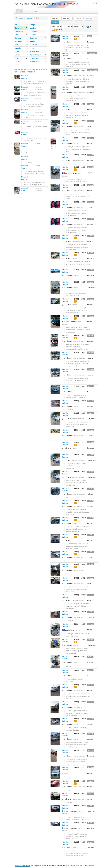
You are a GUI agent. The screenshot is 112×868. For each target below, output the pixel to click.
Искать (55, 22)
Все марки (20, 18)
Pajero (34, 45)
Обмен (57, 30)
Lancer (20, 58)
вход (95, 3)
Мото (27, 11)
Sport (34, 35)
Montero (35, 31)
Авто (20, 11)
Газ (88, 27)
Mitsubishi (30, 18)
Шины (35, 11)
